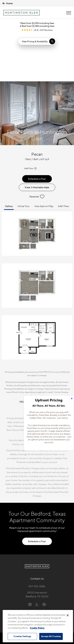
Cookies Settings (22, 636)
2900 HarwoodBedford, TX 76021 (37, 547)
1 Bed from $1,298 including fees (37, 23)
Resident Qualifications (42, 355)
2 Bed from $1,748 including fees (37, 26)
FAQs (22, 355)
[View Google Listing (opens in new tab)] (37, 30)
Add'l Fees (31, 121)
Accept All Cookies (51, 636)
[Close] (68, 615)
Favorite (37, 150)
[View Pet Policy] (37, 564)
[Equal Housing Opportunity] (30, 557)
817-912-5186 (37, 539)
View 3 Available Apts (37, 140)
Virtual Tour (23, 159)
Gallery (9, 159)
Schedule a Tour (37, 132)
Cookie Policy (37, 628)
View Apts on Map (44, 159)
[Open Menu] (69, 13)
